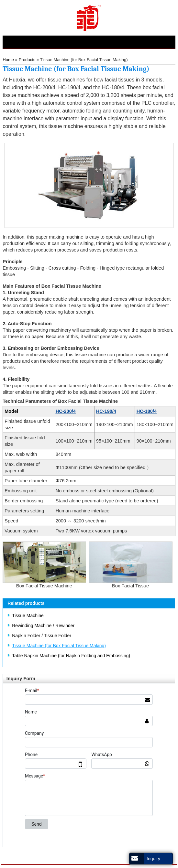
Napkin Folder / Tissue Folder (42, 636)
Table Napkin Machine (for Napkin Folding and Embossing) (71, 656)
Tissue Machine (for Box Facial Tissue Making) (59, 646)
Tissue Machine (28, 616)
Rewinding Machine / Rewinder (43, 626)
